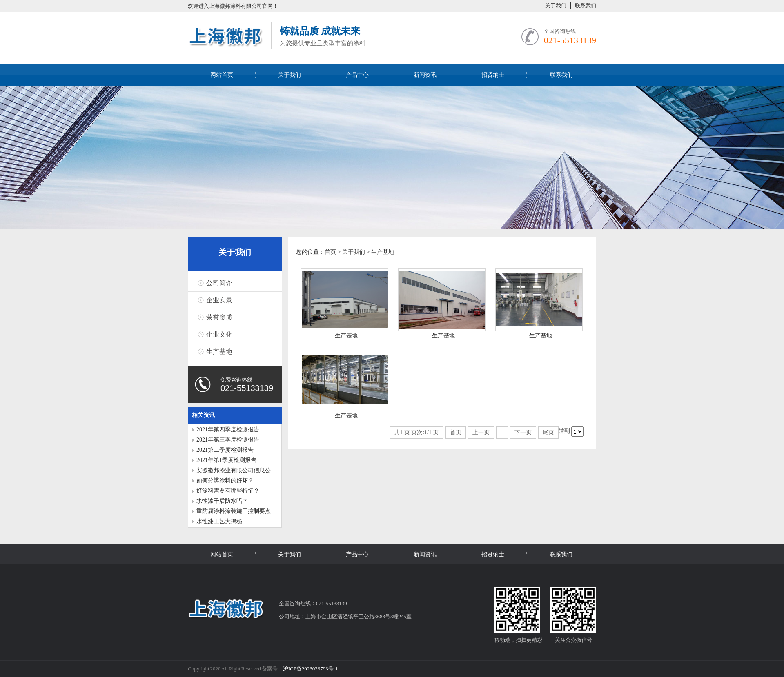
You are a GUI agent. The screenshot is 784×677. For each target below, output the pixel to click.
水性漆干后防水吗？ (222, 501)
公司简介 (219, 283)
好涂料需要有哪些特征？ (228, 491)
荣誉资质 (219, 317)
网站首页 (222, 75)
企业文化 (219, 334)
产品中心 (357, 75)
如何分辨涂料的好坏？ (225, 481)
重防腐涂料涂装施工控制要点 (234, 511)
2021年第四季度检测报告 (228, 430)
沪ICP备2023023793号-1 (311, 669)
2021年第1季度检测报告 (226, 460)
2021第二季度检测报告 (225, 450)
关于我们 (556, 6)
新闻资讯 (425, 75)
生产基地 (219, 352)
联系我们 (586, 6)
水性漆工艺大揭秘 (219, 521)
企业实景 (219, 300)
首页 (330, 252)
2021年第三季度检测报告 (228, 440)
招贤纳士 (493, 75)
